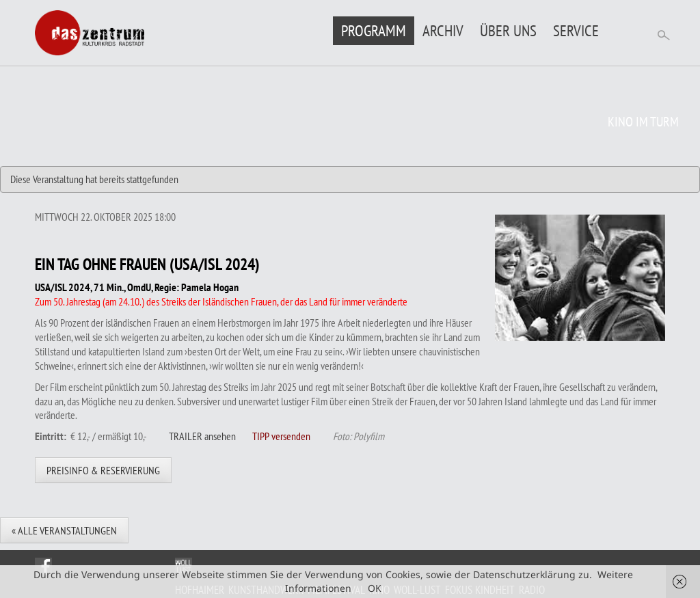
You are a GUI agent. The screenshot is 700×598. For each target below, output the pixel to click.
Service (576, 30)
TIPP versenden (281, 436)
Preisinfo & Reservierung (103, 470)
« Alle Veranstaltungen (64, 530)
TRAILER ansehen (202, 436)
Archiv (443, 30)
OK (375, 588)
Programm (374, 30)
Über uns (508, 30)
